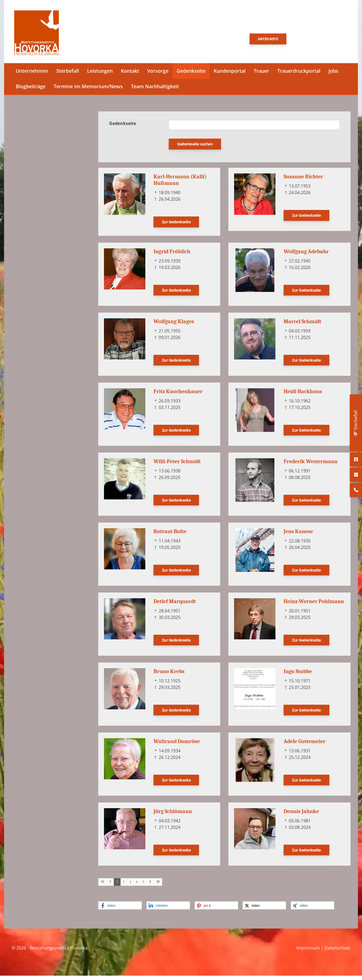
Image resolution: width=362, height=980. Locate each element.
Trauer (261, 75)
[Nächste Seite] (150, 886)
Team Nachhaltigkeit (155, 91)
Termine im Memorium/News (88, 91)
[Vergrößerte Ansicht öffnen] (125, 199)
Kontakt (130, 75)
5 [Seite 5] (143, 886)
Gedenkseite (191, 75)
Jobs (333, 75)
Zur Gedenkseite (176, 226)
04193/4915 (268, 41)
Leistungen (100, 75)
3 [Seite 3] (130, 886)
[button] (120, 910)
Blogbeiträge (31, 91)
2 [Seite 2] (124, 886)
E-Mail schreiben (317, 41)
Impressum (308, 952)
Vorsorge (158, 75)
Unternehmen (32, 75)
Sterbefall (68, 75)
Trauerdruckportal (299, 75)
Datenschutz (338, 952)
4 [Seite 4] (137, 886)
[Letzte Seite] (158, 886)
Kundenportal (230, 75)
